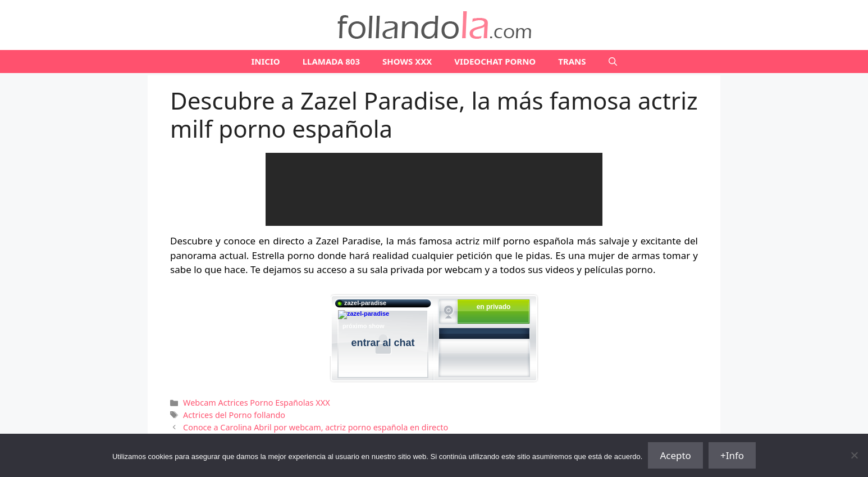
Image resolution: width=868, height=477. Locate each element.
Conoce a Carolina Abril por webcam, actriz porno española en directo (316, 427)
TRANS (572, 61)
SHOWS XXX (407, 61)
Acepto (675, 455)
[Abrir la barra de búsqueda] (613, 62)
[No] (854, 455)
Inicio (265, 61)
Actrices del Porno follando (234, 415)
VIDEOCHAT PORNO (495, 61)
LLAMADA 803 (331, 61)
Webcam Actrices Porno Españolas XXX (257, 403)
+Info (732, 455)
